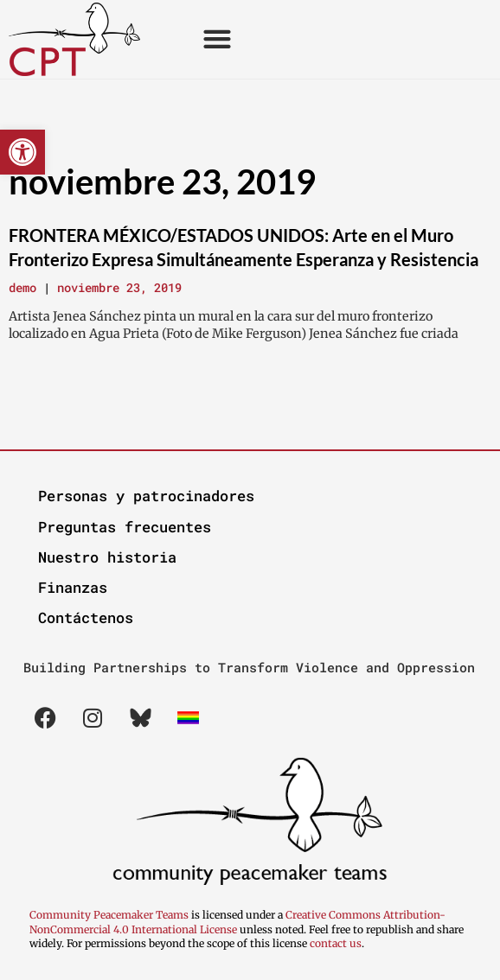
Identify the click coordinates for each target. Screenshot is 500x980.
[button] (22, 152)
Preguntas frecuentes (125, 527)
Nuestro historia (107, 557)
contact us (336, 943)
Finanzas (73, 587)
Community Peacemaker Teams (110, 915)
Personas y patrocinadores (146, 496)
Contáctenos (86, 617)
